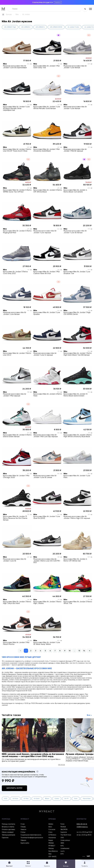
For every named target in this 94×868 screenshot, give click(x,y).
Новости (23, 830)
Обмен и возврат (8, 832)
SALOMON (64, 830)
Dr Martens (52, 835)
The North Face (66, 835)
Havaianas (52, 838)
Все (89, 715)
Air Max (26, 799)
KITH (62, 854)
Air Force (15, 799)
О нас (23, 824)
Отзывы (23, 827)
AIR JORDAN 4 (40, 27)
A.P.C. (62, 846)
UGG (62, 838)
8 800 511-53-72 (82, 824)
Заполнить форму (14, 788)
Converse (52, 830)
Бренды (9, 14)
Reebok (63, 827)
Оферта (23, 840)
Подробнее (58, 2)
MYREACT (52, 846)
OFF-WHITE (52, 857)
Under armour (65, 840)
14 (84, 651)
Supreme (64, 832)
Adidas (51, 824)
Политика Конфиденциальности (32, 838)
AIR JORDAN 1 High (10, 27)
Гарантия (5, 838)
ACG (6, 799)
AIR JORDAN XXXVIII (56, 27)
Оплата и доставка (8, 830)
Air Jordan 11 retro (73, 27)
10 (70, 651)
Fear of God (87, 799)
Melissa (51, 849)
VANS (62, 843)
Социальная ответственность (31, 835)
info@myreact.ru (82, 827)
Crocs (50, 832)
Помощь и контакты (8, 824)
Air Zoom (37, 799)
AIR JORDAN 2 (26, 27)
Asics (50, 827)
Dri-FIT (67, 799)
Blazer (47, 799)
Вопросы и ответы (8, 827)
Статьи (23, 832)
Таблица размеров (8, 835)
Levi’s (62, 851)
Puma (62, 824)
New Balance (53, 851)
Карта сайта (25, 843)
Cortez (57, 799)
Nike (17, 14)
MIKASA (51, 843)
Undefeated (65, 849)
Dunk (76, 799)
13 (79, 651)
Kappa (51, 840)
